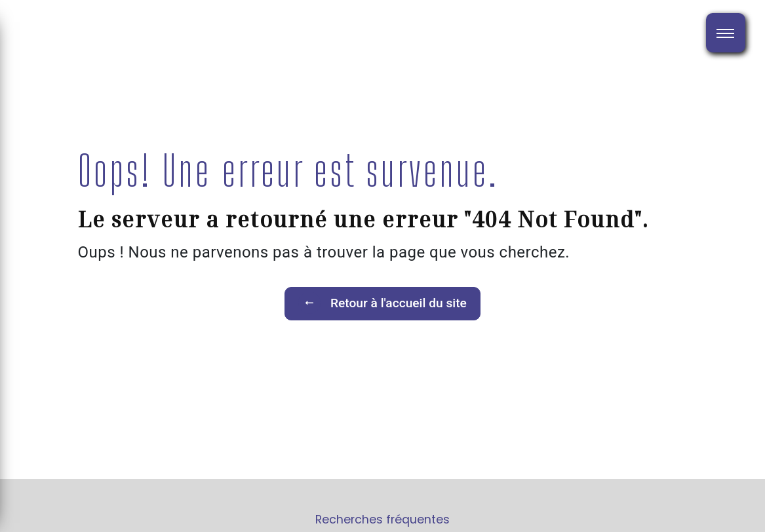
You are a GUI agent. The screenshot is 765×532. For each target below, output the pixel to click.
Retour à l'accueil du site (382, 303)
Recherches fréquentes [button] (382, 520)
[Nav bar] (726, 33)
